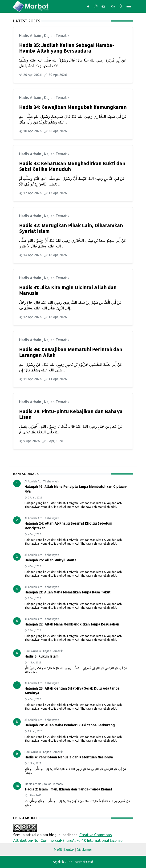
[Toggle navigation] (129, 6)
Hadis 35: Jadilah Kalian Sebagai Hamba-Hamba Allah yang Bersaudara (67, 48)
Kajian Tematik (57, 36)
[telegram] (103, 6)
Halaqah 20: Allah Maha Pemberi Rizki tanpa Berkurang (70, 725)
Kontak (69, 850)
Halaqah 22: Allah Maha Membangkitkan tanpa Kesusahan (72, 624)
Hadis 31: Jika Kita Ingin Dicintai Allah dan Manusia (68, 290)
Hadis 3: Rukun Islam (41, 656)
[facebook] (88, 6)
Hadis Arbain (31, 36)
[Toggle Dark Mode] (113, 6)
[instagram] (96, 6)
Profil (58, 850)
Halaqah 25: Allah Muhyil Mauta (50, 560)
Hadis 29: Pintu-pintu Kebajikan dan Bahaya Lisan (71, 414)
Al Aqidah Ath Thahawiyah (42, 481)
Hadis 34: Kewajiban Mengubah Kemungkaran (73, 107)
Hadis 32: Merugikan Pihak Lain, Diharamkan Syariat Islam (71, 228)
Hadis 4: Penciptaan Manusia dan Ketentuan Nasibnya (69, 757)
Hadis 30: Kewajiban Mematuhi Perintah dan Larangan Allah (71, 352)
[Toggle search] (121, 6)
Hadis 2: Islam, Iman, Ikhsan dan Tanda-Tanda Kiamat (69, 789)
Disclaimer (84, 850)
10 (17, 786)
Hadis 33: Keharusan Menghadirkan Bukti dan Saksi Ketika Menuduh (72, 166)
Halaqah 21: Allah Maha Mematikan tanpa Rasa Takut (67, 592)
